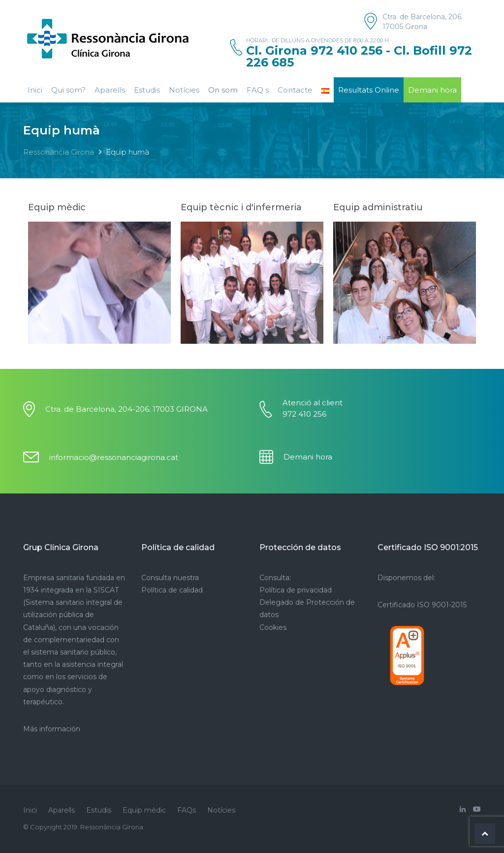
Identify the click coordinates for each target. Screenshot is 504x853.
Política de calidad (172, 590)
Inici (35, 90)
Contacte (295, 90)
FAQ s (258, 90)
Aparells (110, 90)
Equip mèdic (57, 207)
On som (223, 90)
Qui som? (68, 90)
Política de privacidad (296, 590)
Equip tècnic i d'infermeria (241, 207)
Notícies (184, 90)
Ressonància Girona (59, 152)
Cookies (273, 627)
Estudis (147, 90)
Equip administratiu (378, 207)
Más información (52, 729)
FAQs (187, 810)
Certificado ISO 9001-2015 (422, 605)
